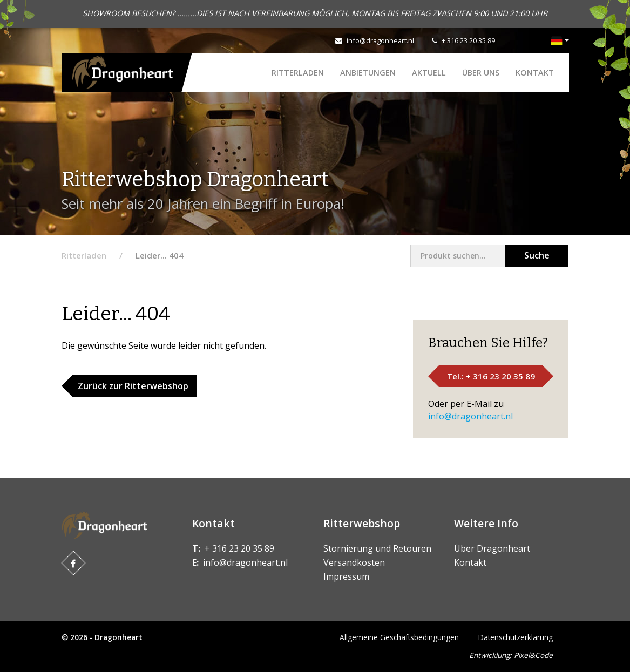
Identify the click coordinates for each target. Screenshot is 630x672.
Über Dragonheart (492, 548)
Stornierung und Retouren (377, 548)
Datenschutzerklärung (516, 637)
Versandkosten (354, 562)
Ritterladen (298, 73)
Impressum (346, 576)
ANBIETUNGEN (368, 73)
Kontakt (535, 73)
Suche (537, 255)
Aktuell (429, 73)
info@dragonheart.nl (380, 40)
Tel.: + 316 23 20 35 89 (491, 376)
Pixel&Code (533, 655)
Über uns (481, 73)
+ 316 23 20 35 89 (468, 40)
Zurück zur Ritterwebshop (133, 386)
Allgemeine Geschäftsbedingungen (399, 637)
